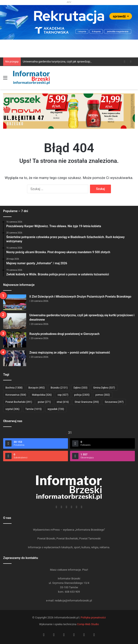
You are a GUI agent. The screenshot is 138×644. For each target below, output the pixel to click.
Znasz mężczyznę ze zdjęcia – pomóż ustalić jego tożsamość (70, 352)
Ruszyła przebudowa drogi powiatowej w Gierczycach (64, 334)
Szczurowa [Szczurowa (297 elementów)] (114, 402)
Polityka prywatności (93, 617)
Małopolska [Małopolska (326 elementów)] (42, 395)
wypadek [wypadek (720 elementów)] (56, 409)
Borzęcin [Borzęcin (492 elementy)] (37, 388)
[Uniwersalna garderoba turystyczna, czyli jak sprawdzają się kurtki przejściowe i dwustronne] (15, 321)
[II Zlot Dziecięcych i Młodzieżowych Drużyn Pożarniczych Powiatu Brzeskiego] (15, 302)
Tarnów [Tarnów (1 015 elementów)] (34, 409)
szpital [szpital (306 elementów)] (12, 409)
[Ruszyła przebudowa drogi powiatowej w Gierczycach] (15, 340)
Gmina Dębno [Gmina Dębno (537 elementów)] (104, 388)
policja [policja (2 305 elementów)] (82, 395)
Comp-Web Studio (88, 624)
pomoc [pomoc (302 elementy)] (103, 395)
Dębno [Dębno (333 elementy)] (81, 388)
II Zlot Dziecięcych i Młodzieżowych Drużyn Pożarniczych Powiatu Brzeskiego (80, 297)
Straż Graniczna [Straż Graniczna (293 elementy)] (87, 402)
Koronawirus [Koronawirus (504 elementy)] (16, 395)
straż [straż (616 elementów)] (63, 402)
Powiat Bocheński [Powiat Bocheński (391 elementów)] (19, 402)
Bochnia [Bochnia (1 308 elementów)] (14, 388)
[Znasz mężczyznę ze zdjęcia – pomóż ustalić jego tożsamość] (15, 358)
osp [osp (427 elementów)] (63, 395)
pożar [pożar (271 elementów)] (44, 402)
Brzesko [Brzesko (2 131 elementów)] (59, 388)
